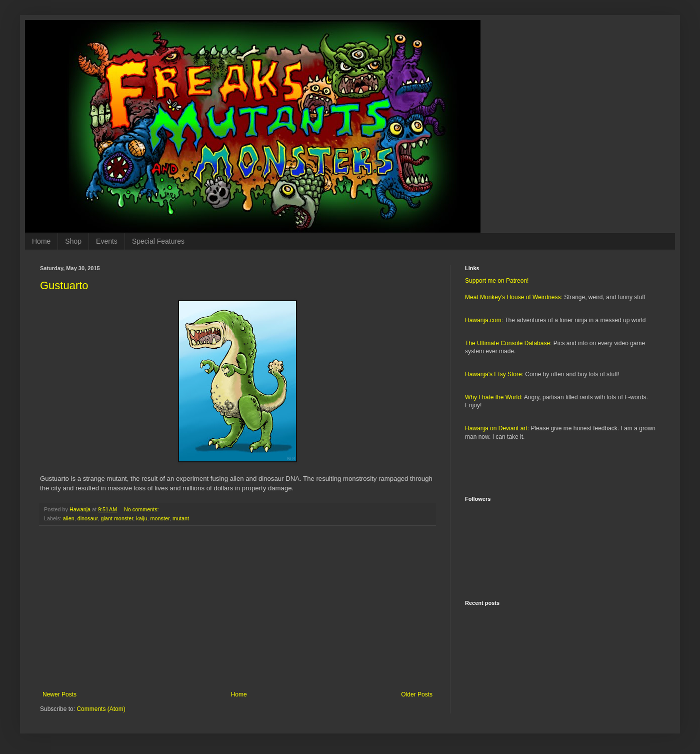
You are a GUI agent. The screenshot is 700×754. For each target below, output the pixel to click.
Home (41, 241)
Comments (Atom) (101, 709)
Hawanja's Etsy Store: (494, 374)
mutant (181, 518)
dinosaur (88, 518)
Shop (73, 241)
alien (69, 518)
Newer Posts (59, 694)
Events (107, 241)
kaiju (141, 518)
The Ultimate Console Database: (508, 343)
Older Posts (417, 694)
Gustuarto (64, 285)
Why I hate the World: (494, 397)
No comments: (142, 509)
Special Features (158, 241)
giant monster (117, 518)
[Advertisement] (237, 608)
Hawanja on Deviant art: (497, 428)
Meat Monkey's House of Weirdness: (514, 297)
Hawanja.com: (484, 320)
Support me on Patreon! (497, 281)
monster (160, 518)
